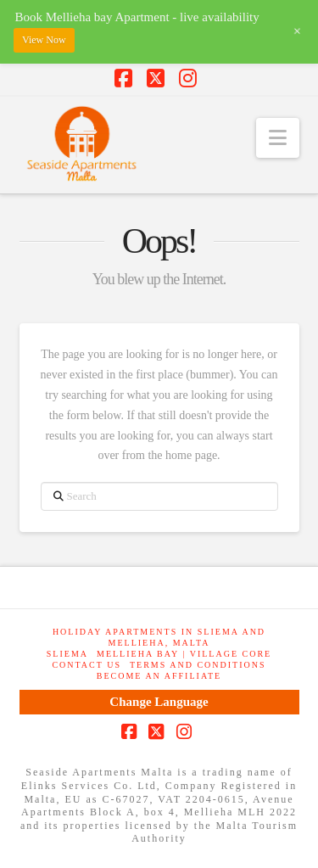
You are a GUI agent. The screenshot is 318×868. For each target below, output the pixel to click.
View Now (44, 40)
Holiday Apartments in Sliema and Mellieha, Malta (159, 637)
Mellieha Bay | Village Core (184, 654)
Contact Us (86, 665)
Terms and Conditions (198, 665)
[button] (278, 138)
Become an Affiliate (159, 676)
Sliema (67, 654)
